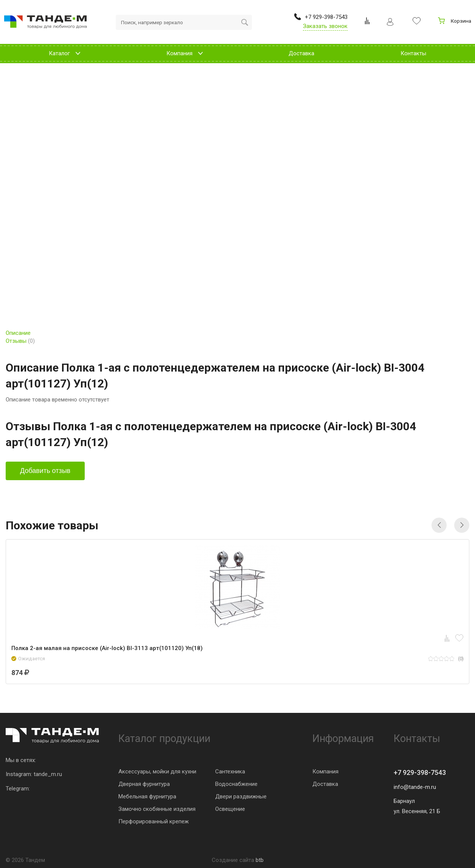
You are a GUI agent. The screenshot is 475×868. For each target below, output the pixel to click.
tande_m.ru (48, 774)
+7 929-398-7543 (420, 772)
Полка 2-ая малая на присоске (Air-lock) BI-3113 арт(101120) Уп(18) (107, 648)
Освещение (230, 809)
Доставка (325, 784)
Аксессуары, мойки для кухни (157, 772)
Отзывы (20, 341)
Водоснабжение (236, 784)
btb (260, 860)
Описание (18, 333)
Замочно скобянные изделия (157, 809)
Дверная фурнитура (144, 784)
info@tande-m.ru (415, 787)
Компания (325, 772)
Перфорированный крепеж (154, 821)
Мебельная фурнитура (147, 796)
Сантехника (230, 772)
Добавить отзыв (45, 471)
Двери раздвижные (241, 796)
